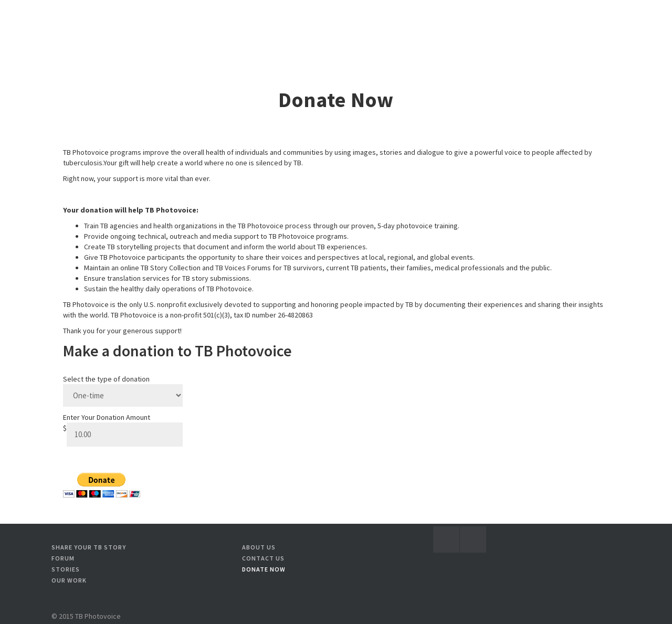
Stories (66, 569)
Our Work (69, 580)
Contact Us (263, 558)
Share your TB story (89, 547)
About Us (259, 547)
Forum (63, 558)
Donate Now (264, 569)
